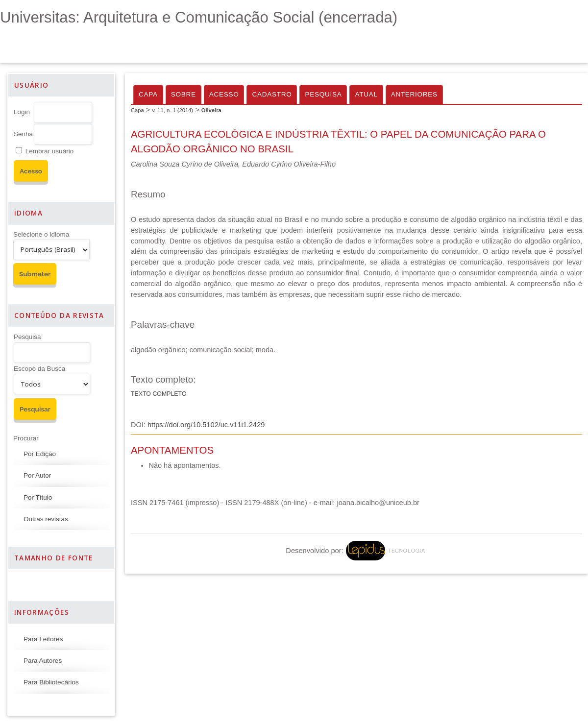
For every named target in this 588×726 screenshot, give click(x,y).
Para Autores (43, 661)
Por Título (38, 497)
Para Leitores (43, 639)
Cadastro (272, 94)
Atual (366, 94)
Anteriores (414, 94)
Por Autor (37, 475)
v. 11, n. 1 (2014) (172, 110)
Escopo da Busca (39, 369)
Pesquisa (27, 337)
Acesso (224, 94)
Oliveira (211, 110)
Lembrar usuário (49, 151)
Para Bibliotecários (51, 682)
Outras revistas (46, 519)
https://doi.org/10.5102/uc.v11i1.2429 (206, 425)
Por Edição (40, 454)
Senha (23, 134)
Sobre (184, 94)
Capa (148, 94)
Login (22, 112)
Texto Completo (159, 394)
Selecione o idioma (41, 234)
